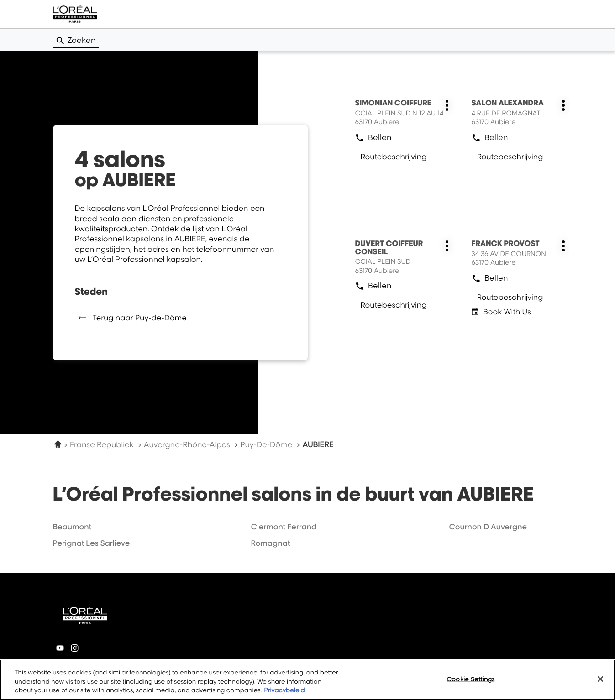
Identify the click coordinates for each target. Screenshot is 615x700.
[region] (307, 680)
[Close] (600, 679)
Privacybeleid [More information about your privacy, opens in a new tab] (284, 690)
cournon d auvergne (488, 527)
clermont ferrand (284, 527)
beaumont (72, 527)
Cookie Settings (470, 679)
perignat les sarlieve (92, 543)
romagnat (270, 543)
